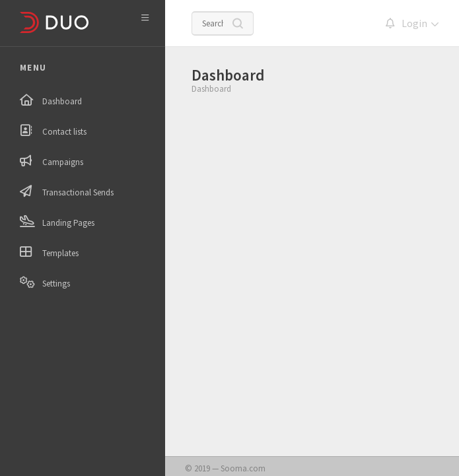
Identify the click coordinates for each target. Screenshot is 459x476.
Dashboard (62, 101)
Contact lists (64, 132)
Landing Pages (68, 223)
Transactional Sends (78, 192)
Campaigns (63, 162)
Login (414, 23)
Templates (60, 253)
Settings (56, 284)
